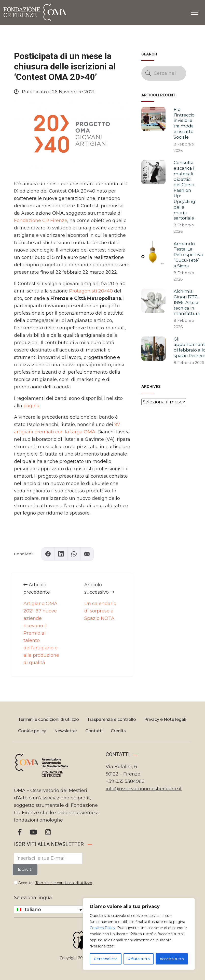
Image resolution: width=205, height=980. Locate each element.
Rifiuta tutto (139, 959)
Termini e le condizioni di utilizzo (64, 883)
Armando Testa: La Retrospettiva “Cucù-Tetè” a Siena (188, 255)
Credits (118, 731)
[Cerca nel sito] (164, 73)
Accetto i (53, 883)
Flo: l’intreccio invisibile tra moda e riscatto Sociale (184, 123)
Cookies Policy (102, 928)
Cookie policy (32, 731)
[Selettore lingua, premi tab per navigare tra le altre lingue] (50, 909)
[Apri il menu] (194, 12)
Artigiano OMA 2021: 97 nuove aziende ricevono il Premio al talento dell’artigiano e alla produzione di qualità (41, 633)
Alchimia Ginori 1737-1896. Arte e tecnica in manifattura (187, 302)
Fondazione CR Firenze (41, 221)
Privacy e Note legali (165, 719)
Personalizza (106, 959)
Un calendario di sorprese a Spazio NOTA (100, 611)
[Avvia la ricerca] (148, 73)
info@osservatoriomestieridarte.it (144, 789)
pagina (31, 406)
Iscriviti (25, 869)
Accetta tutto (172, 959)
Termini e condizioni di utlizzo (49, 719)
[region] (139, 934)
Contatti (94, 731)
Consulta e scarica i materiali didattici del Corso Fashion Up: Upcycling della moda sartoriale (184, 190)
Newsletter (66, 731)
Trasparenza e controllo (112, 719)
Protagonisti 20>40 (91, 291)
